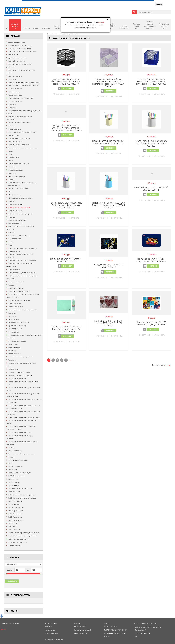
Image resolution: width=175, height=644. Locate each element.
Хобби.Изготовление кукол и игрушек (22, 498)
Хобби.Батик (13, 470)
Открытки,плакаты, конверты (19, 236)
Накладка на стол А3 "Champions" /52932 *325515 (151, 189)
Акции (36, 28)
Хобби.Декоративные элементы (20, 489)
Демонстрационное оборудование (21, 98)
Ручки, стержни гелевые (17, 341)
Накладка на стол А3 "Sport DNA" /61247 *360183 (108, 266)
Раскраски (12, 313)
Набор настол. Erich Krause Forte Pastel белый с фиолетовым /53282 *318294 (66, 205)
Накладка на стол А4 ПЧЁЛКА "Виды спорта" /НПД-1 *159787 (151, 323)
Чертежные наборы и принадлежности (23, 536)
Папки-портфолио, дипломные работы (22, 273)
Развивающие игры (16, 307)
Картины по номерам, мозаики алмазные (24, 148)
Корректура (13, 173)
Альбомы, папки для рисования (20, 48)
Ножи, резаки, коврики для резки (20, 214)
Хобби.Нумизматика (16, 511)
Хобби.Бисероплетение (17, 476)
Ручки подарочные (15, 329)
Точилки (11, 448)
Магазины (46, 28)
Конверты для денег (16, 170)
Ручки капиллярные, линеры (19, 322)
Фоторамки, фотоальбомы (18, 460)
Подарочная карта (110, 627)
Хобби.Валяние (14, 479)
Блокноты (12, 79)
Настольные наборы (16, 204)
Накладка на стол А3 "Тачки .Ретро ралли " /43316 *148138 (151, 260)
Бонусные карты (58, 27)
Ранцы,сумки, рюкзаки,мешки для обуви (23, 310)
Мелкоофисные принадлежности (20, 198)
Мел (10, 192)
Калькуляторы (14, 135)
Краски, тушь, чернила (17, 176)
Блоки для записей (15, 76)
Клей (10, 154)
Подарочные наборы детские (19, 291)
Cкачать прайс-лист (136, 26)
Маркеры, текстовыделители (19, 189)
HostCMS (3, 629)
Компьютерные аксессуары (19, 164)
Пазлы (11, 242)
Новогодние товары (16, 211)
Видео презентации (124, 27)
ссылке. (101, 22)
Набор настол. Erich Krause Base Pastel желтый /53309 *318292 (108, 142)
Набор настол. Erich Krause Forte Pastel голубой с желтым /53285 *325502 (108, 205)
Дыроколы (12, 108)
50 (166, 365)
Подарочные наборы (16, 288)
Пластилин (12, 285)
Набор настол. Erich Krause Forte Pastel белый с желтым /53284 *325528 (151, 143)
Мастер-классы (50, 630)
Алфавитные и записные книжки (20, 45)
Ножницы (12, 217)
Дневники (12, 104)
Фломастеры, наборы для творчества (22, 454)
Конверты (12, 167)
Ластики (11, 179)
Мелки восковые (15, 195)
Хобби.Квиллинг (14, 504)
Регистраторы (14, 319)
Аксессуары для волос (17, 42)
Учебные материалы (16, 451)
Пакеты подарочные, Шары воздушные (23, 248)
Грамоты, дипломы (15, 95)
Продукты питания (15, 304)
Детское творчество (16, 101)
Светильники (13, 344)
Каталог (50, 34)
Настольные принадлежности (19, 208)
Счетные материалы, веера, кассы (21, 357)
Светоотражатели (15, 347)
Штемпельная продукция (17, 542)
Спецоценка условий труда (164, 26)
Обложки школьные (16, 223)
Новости (26, 28)
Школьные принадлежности (19, 539)
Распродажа (13, 316)
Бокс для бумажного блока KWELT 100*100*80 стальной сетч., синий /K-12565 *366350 (151, 81)
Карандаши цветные (16, 142)
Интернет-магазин (15, 26)
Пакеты (11, 245)
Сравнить (74, 94)
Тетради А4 (12, 360)
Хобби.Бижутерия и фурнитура (20, 473)
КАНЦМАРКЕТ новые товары (19, 138)
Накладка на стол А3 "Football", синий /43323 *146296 (66, 260)
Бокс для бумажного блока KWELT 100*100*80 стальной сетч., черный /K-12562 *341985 (66, 128)
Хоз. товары (13, 526)
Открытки (12, 232)
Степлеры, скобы (15, 354)
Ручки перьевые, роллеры (18, 326)
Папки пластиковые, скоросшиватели (22, 260)
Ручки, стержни (14, 332)
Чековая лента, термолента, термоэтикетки (24, 533)
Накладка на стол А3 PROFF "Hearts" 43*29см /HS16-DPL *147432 (108, 323)
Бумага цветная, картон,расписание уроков (24, 86)
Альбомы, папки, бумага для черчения (22, 52)
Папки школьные (15, 270)
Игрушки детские (15, 129)
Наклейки (12, 201)
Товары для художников (17, 379)
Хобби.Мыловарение (16, 507)
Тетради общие (14, 369)
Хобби (11, 463)
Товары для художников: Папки (20, 432)
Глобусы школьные (15, 89)
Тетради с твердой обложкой (19, 372)
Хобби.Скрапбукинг (15, 514)
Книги (11, 161)
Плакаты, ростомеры (16, 282)
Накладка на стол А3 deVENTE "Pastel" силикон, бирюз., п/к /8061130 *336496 (66, 329)
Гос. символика (14, 92)
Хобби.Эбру (13, 523)
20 (164, 365)
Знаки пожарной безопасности (20, 123)
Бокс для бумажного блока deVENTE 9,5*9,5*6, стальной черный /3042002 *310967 (66, 81)
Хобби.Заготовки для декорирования (22, 495)
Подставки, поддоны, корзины (19, 300)
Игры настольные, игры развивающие (22, 132)
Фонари (11, 457)
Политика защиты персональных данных (150, 25)
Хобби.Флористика (15, 517)
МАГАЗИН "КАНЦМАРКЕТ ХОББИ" (116, 630)
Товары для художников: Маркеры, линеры (24, 417)
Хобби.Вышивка (14, 482)
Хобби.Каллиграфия (16, 501)
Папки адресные (14, 251)
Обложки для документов (18, 220)
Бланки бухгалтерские (16, 61)
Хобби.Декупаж (14, 492)
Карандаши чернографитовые (19, 145)
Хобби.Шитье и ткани (16, 520)
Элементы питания (15, 545)
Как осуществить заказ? (83, 630)
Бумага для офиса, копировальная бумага (24, 82)
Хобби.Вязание (14, 485)
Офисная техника (15, 239)
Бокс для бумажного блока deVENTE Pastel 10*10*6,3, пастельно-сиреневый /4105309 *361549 (108, 83)
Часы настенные (14, 530)
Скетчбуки (12, 351)
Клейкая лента (14, 157)
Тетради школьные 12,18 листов (20, 375)
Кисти (11, 151)
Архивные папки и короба (18, 58)
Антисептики (13, 55)
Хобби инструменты (16, 466)
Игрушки (12, 126)
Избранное (59, 94)
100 (169, 365)
